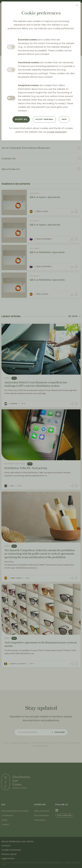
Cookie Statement (57, 132)
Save (64, 119)
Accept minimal (44, 119)
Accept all (21, 119)
